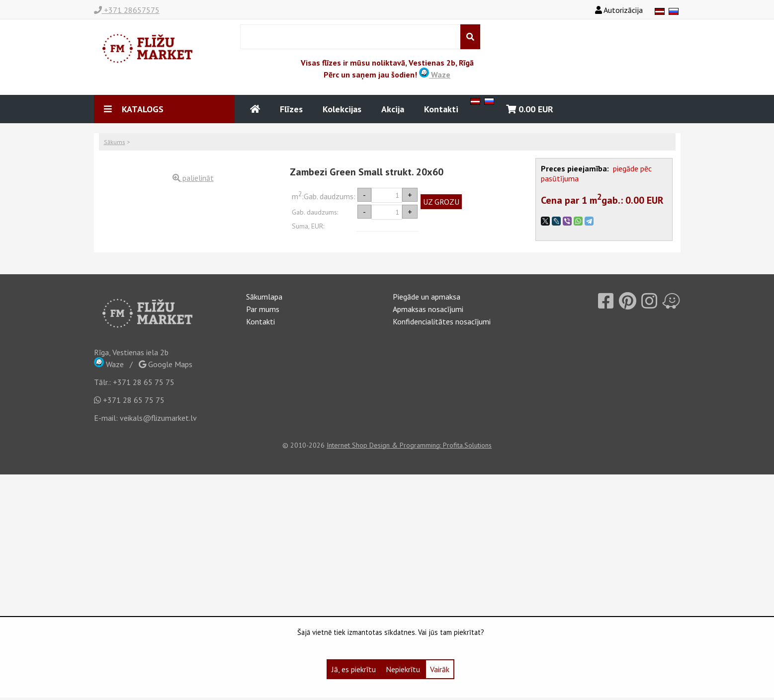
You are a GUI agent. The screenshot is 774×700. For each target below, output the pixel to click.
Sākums (115, 142)
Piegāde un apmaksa (427, 297)
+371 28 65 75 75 (144, 382)
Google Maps (166, 364)
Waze (435, 75)
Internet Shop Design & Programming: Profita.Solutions (409, 445)
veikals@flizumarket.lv (158, 418)
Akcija (393, 109)
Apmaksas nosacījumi (428, 309)
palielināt (193, 178)
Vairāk (440, 669)
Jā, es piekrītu (354, 669)
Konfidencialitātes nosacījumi (442, 321)
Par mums (263, 309)
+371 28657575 (127, 10)
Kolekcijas (342, 109)
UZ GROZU (441, 202)
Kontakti (441, 109)
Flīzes (291, 109)
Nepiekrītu (403, 669)
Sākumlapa (264, 297)
